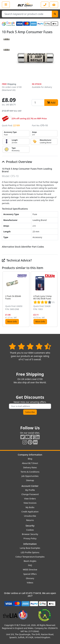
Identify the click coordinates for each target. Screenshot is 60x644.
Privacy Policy (30, 538)
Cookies (30, 530)
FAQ (30, 565)
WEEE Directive (30, 570)
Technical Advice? (17, 260)
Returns (30, 520)
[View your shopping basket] (54, 5)
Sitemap (30, 480)
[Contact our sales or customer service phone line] (45, 5)
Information (30, 544)
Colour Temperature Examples (30, 557)
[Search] (55, 14)
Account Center (30, 486)
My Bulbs (30, 507)
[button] (56, 299)
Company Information (30, 455)
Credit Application (30, 512)
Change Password (30, 494)
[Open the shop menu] (6, 5)
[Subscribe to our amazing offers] (30, 406)
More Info (12, 322)
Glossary (30, 578)
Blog (30, 459)
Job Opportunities (30, 476)
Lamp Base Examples (30, 548)
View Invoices (30, 503)
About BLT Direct (30, 463)
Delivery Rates (30, 467)
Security (30, 526)
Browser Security (30, 534)
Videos (30, 583)
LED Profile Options (30, 552)
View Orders (30, 499)
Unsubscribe (30, 516)
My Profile (30, 490)
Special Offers (30, 574)
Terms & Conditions (30, 472)
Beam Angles (30, 561)
